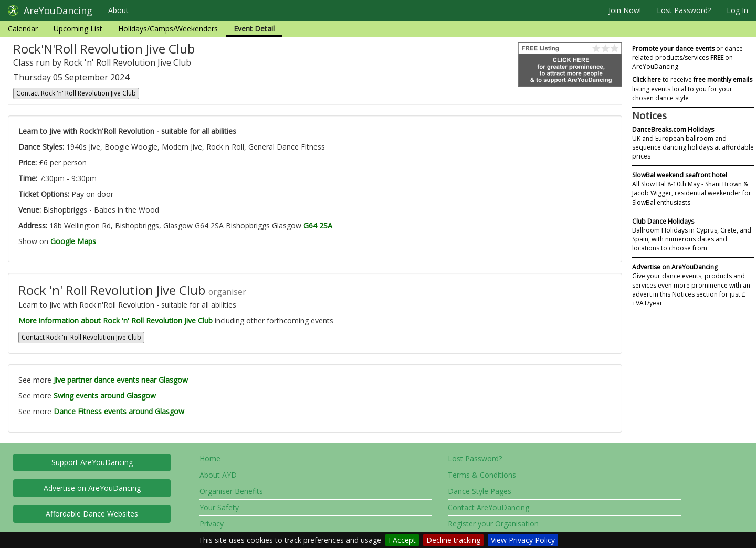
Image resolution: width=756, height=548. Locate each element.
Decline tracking (453, 540)
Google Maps (73, 241)
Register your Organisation (493, 524)
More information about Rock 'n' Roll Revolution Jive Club (115, 320)
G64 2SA (318, 225)
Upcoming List (78, 29)
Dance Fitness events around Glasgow (119, 411)
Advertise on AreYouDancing (92, 488)
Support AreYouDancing (92, 462)
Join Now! (625, 10)
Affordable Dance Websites (92, 514)
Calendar (23, 29)
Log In (737, 10)
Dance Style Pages (480, 491)
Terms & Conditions (482, 475)
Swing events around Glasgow (105, 396)
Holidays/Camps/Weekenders (168, 29)
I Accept (402, 540)
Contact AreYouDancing (489, 507)
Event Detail (254, 29)
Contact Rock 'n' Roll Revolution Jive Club (76, 93)
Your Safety (219, 507)
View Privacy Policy (523, 540)
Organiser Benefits (231, 491)
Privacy (212, 524)
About (118, 10)
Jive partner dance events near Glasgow (121, 380)
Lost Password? (684, 10)
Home (210, 459)
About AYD (218, 475)
